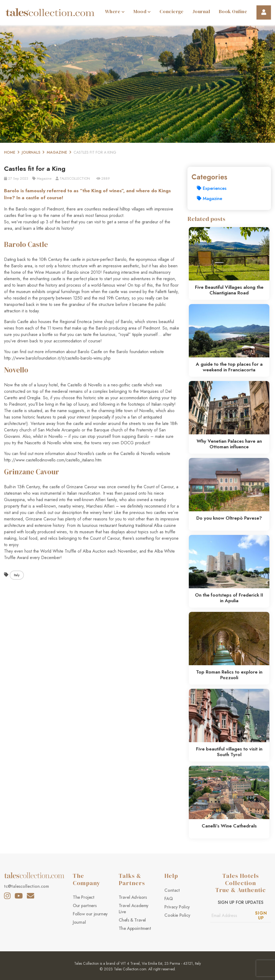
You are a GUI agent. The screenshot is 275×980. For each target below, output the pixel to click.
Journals (31, 152)
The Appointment (135, 928)
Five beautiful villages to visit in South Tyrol (229, 752)
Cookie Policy (177, 915)
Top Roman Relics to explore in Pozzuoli (229, 675)
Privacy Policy (177, 907)
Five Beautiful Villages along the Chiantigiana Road (229, 290)
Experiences (212, 188)
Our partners (85, 906)
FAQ (169, 899)
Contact (172, 890)
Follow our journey (90, 914)
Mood (142, 11)
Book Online (233, 11)
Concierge (172, 11)
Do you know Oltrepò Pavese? (229, 518)
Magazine (57, 152)
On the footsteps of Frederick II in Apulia (229, 598)
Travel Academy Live (134, 909)
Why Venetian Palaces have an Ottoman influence (229, 444)
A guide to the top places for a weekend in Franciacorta (229, 367)
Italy (17, 575)
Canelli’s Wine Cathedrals (229, 826)
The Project (84, 897)
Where (115, 11)
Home (10, 152)
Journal (201, 11)
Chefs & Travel (132, 920)
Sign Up (261, 916)
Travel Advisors (133, 897)
